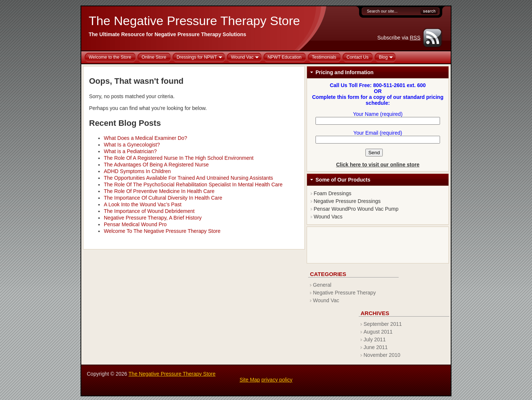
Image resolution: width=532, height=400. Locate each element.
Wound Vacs (328, 217)
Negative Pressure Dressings (347, 201)
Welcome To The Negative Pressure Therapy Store (162, 231)
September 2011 (383, 324)
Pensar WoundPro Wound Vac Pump (356, 209)
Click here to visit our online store (378, 165)
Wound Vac (326, 300)
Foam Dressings (332, 193)
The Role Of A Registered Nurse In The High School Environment (179, 158)
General (322, 285)
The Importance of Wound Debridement (149, 211)
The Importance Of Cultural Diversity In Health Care (163, 198)
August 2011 (378, 332)
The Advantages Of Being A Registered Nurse (156, 165)
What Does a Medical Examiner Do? (146, 138)
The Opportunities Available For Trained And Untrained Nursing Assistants (188, 178)
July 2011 (375, 339)
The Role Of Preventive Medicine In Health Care (159, 191)
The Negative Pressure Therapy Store (194, 21)
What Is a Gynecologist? (132, 145)
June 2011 (376, 347)
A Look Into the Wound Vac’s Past (143, 204)
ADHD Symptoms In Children (137, 171)
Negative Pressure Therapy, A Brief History (153, 218)
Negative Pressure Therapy (344, 293)
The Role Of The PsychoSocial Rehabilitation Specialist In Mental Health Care (193, 185)
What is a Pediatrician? (130, 151)
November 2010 (382, 355)
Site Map (250, 380)
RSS (415, 38)
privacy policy (277, 380)
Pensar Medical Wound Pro (135, 224)
